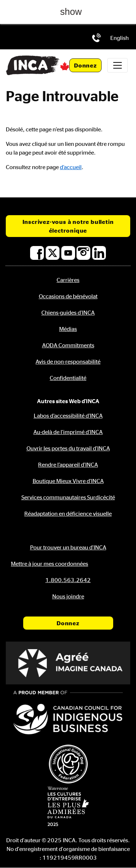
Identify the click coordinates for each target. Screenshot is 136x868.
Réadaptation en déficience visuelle (68, 513)
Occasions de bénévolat (68, 296)
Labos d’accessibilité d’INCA (68, 415)
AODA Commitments (68, 345)
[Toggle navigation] (118, 65)
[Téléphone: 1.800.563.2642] (96, 38)
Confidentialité (68, 378)
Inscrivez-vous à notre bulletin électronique (68, 226)
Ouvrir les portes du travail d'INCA (68, 448)
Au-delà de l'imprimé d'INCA (68, 432)
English (119, 38)
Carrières (68, 280)
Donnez (85, 65)
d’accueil (71, 167)
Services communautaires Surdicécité (68, 497)
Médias (68, 329)
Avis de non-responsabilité (68, 361)
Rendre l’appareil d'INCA (68, 464)
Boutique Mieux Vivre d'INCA (68, 481)
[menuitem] (119, 38)
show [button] (71, 12)
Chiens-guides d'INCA (68, 312)
